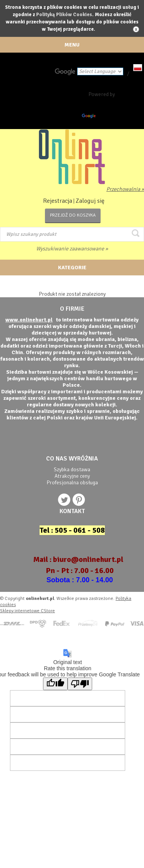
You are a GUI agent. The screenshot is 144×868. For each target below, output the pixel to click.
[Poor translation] (80, 684)
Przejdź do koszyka (73, 215)
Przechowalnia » (125, 189)
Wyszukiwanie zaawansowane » (72, 249)
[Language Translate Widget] (100, 71)
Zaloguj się (90, 201)
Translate (100, 117)
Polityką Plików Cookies (64, 15)
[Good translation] (55, 684)
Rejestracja (58, 201)
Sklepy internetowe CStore (27, 611)
